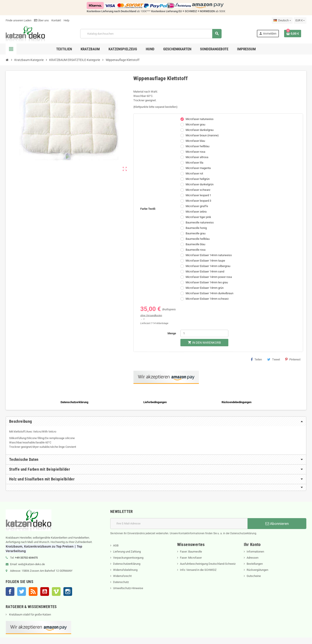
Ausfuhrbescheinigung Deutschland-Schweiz (208, 564)
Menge (172, 333)
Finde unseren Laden (19, 20)
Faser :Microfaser (191, 558)
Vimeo (56, 592)
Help (66, 20)
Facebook (10, 592)
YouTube (45, 592)
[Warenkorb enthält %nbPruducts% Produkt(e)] (293, 34)
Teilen (256, 359)
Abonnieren (277, 524)
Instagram (68, 592)
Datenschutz (121, 582)
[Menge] (204, 333)
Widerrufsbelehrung (125, 570)
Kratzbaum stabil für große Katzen (30, 614)
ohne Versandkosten (151, 315)
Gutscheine (254, 576)
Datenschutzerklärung (127, 564)
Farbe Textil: (148, 209)
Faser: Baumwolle (191, 552)
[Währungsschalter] (300, 20)
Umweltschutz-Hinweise (128, 588)
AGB (116, 545)
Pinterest (293, 359)
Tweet (274, 359)
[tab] (156, 421)
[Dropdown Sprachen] (282, 20)
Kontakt (56, 20)
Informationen (255, 552)
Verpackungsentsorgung (128, 558)
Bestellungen (255, 564)
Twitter (22, 592)
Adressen (253, 558)
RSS (33, 592)
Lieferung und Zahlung (127, 552)
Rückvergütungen (257, 570)
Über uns (41, 20)
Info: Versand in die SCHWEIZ (198, 570)
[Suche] (151, 34)
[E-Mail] (179, 524)
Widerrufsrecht (122, 576)
